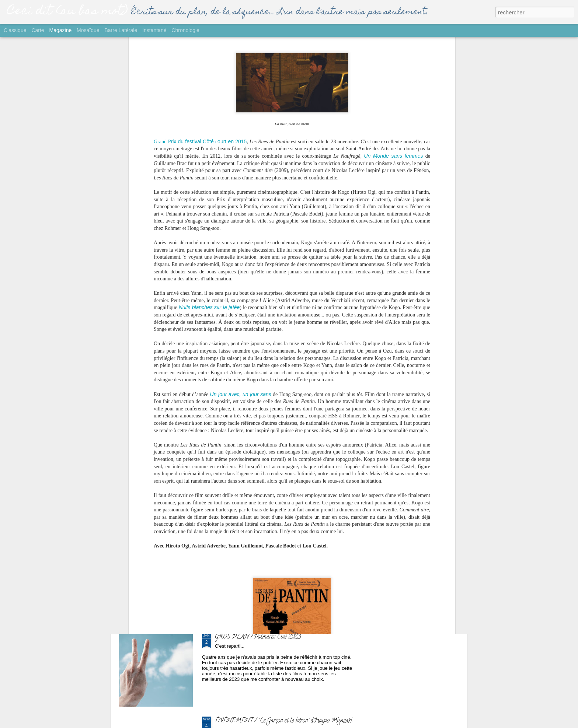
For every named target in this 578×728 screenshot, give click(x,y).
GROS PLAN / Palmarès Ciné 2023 (258, 637)
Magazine (61, 30)
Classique (15, 30)
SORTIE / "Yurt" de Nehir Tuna (253, 470)
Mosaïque (88, 30)
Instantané (154, 30)
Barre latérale (121, 30)
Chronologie (185, 30)
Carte (38, 30)
